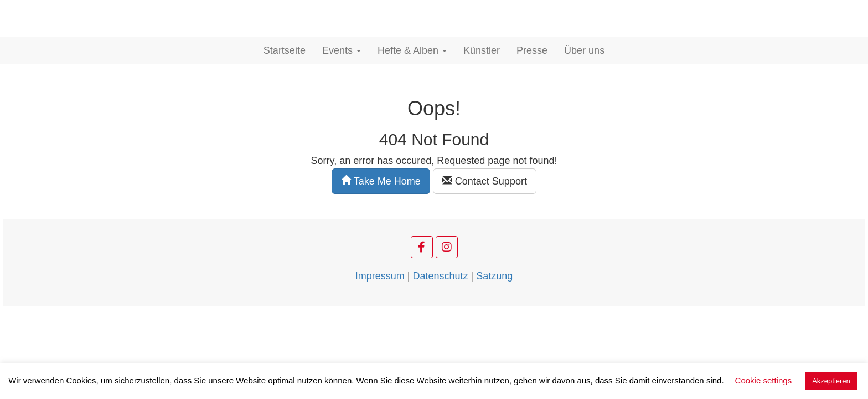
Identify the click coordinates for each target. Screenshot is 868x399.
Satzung (494, 276)
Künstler (482, 50)
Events (342, 50)
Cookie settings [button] (764, 380)
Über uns (584, 50)
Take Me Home (381, 181)
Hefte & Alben (412, 50)
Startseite (285, 50)
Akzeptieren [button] (831, 381)
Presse (532, 50)
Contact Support (485, 181)
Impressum (380, 276)
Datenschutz (440, 276)
